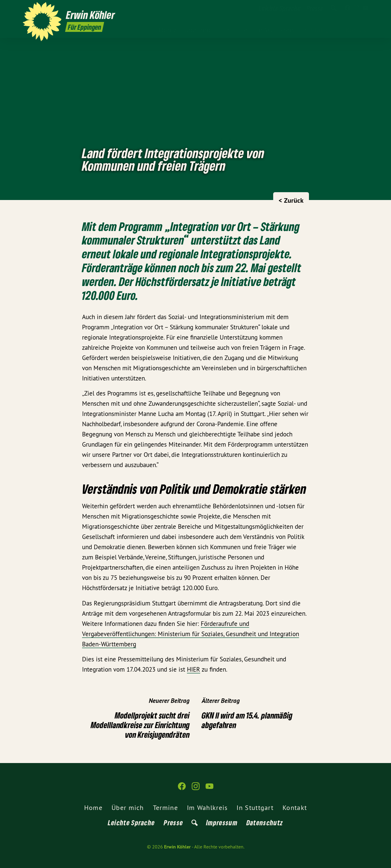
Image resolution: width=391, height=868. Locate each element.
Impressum (222, 822)
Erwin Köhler (177, 847)
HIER (194, 669)
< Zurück (291, 200)
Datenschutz (265, 822)
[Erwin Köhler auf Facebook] (347, 8)
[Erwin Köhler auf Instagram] (356, 8)
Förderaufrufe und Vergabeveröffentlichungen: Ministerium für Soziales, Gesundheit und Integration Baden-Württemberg (191, 634)
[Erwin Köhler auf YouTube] (365, 8)
